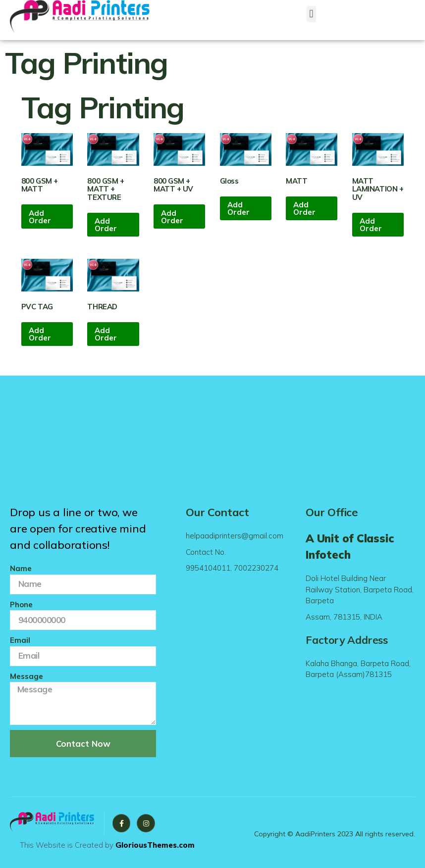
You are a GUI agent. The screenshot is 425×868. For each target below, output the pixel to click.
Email (20, 640)
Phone (21, 604)
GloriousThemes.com (155, 845)
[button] (311, 14)
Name (21, 568)
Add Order (40, 217)
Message (27, 676)
